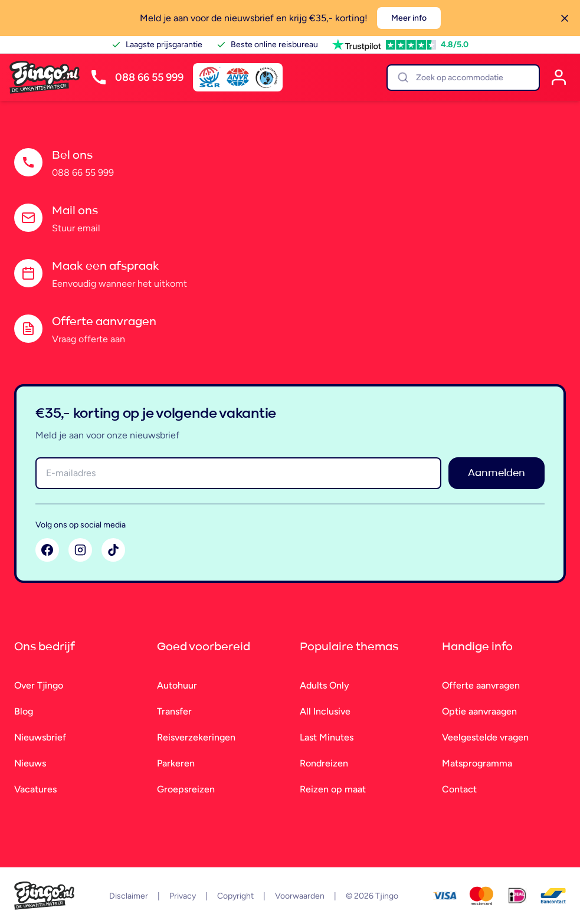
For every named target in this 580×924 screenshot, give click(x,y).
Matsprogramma (477, 763)
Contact (459, 789)
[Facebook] (47, 550)
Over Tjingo (39, 685)
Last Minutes (327, 737)
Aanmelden (497, 473)
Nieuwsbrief (40, 737)
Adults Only (325, 685)
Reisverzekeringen (196, 737)
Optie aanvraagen (479, 711)
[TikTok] (113, 550)
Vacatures (35, 789)
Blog (24, 711)
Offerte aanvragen (481, 685)
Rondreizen (324, 763)
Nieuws (30, 763)
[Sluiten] (565, 18)
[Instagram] (80, 550)
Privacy (183, 896)
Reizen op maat (333, 789)
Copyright (235, 896)
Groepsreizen (186, 789)
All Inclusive (325, 711)
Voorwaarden (300, 896)
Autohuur (177, 685)
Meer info (409, 18)
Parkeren (176, 763)
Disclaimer (129, 896)
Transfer (174, 711)
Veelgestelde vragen (485, 737)
